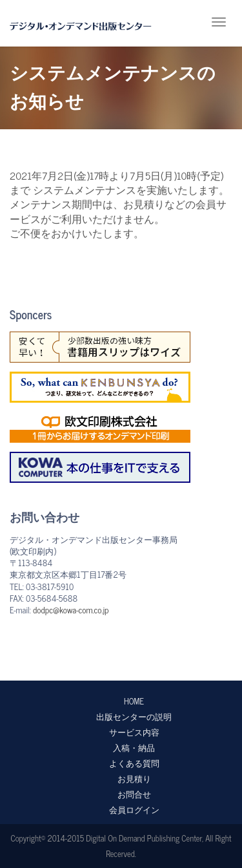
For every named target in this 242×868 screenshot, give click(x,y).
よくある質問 (134, 763)
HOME (134, 701)
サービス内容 (134, 732)
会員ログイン (134, 810)
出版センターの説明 (134, 716)
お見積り (134, 778)
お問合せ (134, 794)
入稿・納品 (134, 747)
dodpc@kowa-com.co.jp (71, 610)
